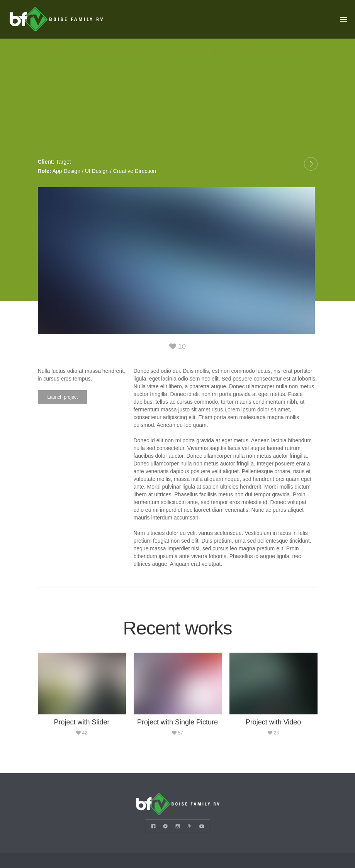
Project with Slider (82, 721)
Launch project (63, 396)
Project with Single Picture (177, 721)
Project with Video (273, 721)
